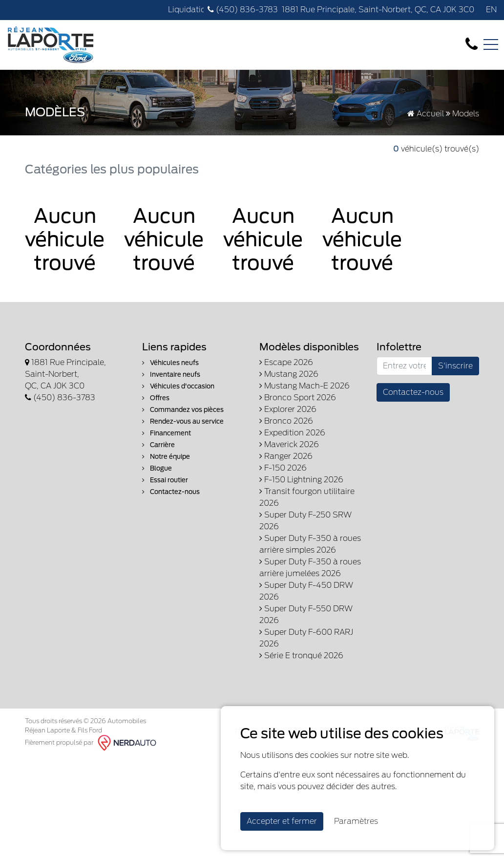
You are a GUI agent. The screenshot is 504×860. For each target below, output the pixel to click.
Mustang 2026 (289, 374)
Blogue (157, 468)
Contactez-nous (171, 492)
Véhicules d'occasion (178, 386)
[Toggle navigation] (491, 44)
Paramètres (356, 821)
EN (491, 10)
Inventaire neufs (171, 375)
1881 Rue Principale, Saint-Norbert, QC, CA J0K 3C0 (378, 10)
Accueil (426, 114)
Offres (156, 398)
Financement (167, 433)
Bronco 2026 (286, 421)
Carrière (158, 445)
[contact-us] (472, 44)
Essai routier (165, 480)
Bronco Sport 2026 (298, 398)
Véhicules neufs (170, 363)
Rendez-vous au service (183, 421)
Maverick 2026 (289, 444)
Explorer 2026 (288, 409)
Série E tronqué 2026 (301, 656)
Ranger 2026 (286, 456)
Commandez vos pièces (183, 410)
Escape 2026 (286, 362)
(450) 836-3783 (243, 10)
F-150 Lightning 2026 (301, 480)
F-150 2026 (283, 468)
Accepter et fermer (282, 821)
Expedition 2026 (292, 433)
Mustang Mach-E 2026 (304, 386)
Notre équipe (166, 457)
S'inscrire (455, 366)
